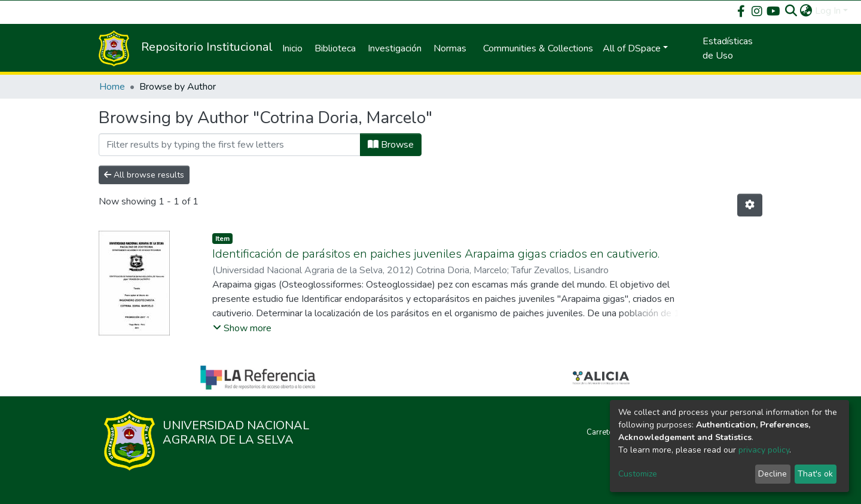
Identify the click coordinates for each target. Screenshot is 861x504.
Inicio (292, 48)
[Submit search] (791, 11)
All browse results (144, 175)
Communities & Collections (538, 48)
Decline (773, 474)
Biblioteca (335, 48)
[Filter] (230, 145)
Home (112, 87)
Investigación (395, 48)
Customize (638, 474)
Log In (828, 11)
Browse (391, 145)
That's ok (815, 474)
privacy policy (764, 450)
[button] (806, 11)
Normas (450, 48)
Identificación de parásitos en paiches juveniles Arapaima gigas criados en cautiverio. (436, 254)
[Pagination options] (750, 205)
